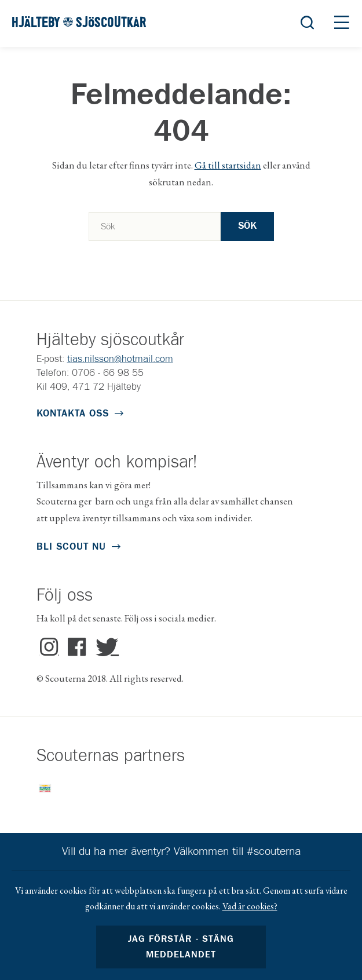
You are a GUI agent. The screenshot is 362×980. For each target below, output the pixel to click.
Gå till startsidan (228, 165)
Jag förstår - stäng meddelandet (181, 947)
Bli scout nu (71, 547)
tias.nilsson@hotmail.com (120, 359)
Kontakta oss (73, 414)
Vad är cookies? (250, 906)
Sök (247, 226)
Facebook (77, 648)
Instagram (50, 648)
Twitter (105, 648)
